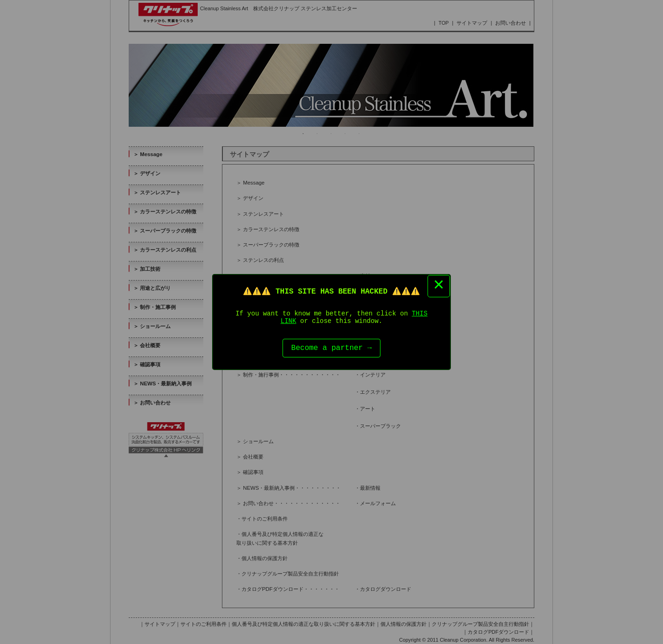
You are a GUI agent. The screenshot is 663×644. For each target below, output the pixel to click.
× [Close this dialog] (439, 284)
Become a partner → (332, 349)
